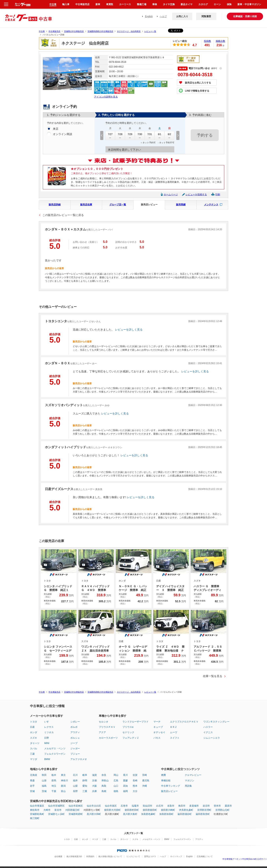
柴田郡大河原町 (112, 810)
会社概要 (58, 856)
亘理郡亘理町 (204, 810)
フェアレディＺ (131, 738)
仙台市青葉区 (37, 806)
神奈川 (64, 781)
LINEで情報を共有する (197, 91)
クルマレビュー (193, 775)
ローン (217, 4)
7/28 (120, 136)
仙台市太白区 (94, 806)
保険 (229, 4)
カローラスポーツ (108, 738)
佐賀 (135, 775)
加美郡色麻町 (148, 814)
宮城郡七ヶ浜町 (56, 814)
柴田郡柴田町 (150, 810)
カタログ (203, 4)
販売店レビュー (149, 205)
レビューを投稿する (196, 194)
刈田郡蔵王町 (73, 810)
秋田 (44, 775)
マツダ (34, 759)
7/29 (130, 136)
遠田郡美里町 (203, 814)
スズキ (34, 738)
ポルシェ (75, 738)
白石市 (160, 806)
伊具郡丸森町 (186, 810)
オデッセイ (159, 732)
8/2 (169, 136)
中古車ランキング (171, 786)
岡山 (116, 775)
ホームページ (171, 194)
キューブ (158, 727)
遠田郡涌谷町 (185, 814)
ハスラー (208, 727)
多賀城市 (194, 806)
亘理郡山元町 (222, 810)
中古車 (42, 31)
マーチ (157, 722)
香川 (125, 775)
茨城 (44, 791)
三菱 (32, 754)
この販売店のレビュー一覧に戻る (63, 215)
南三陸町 (35, 818)
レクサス (49, 727)
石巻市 (124, 806)
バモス (157, 738)
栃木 (54, 775)
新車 (98, 4)
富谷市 (58, 810)
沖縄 (145, 786)
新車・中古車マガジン (249, 4)
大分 (135, 791)
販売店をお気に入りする (198, 83)
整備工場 (142, 4)
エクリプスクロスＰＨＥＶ (184, 722)
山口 (116, 786)
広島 (116, 781)
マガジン (190, 781)
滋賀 (94, 775)
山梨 (75, 786)
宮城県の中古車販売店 (74, 31)
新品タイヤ (187, 4)
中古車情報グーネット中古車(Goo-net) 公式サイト (245, 859)
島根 (104, 791)
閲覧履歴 (206, 16)
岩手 (32, 786)
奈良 (104, 775)
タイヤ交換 (169, 4)
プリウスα (128, 727)
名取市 (171, 806)
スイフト (175, 738)
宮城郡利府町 (76, 814)
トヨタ (34, 722)
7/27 (110, 136)
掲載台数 (220, 41)
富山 (63, 791)
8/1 (160, 136)
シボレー (75, 722)
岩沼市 (206, 806)
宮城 (32, 791)
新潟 (63, 786)
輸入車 (66, 4)
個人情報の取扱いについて (110, 856)
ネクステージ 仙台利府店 (129, 31)
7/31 (150, 136)
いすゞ (48, 722)
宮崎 (145, 775)
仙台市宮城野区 (56, 806)
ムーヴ (174, 732)
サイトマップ (176, 856)
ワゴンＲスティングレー (216, 722)
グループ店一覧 (118, 205)
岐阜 (85, 775)
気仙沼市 (148, 806)
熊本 (135, 786)
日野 (47, 738)
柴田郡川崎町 (168, 810)
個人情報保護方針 (74, 856)
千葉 (54, 791)
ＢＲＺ (174, 727)
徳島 (116, 791)
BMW (47, 759)
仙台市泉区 (111, 806)
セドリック (128, 732)
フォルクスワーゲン (55, 754)
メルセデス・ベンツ (55, 749)
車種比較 (166, 781)
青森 (32, 781)
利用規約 (90, 856)
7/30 (140, 136)
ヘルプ (163, 16)
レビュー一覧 (150, 31)
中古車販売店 (54, 31)
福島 (44, 786)
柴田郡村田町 (132, 810)
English (149, 16)
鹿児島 (146, 781)
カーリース (125, 4)
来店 (56, 129)
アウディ (75, 732)
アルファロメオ (79, 759)
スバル (34, 749)
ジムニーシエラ (212, 738)
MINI (47, 743)
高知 (125, 786)
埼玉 (54, 786)
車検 (155, 4)
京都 (94, 781)
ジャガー (75, 749)
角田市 (182, 806)
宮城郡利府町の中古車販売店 (100, 31)
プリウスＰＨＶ (107, 727)
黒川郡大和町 (94, 814)
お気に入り (182, 16)
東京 (63, 775)
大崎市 (47, 810)
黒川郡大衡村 (130, 814)
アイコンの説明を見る (106, 97)
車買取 (110, 4)
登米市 (217, 806)
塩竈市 (135, 806)
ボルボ (74, 727)
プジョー (75, 754)
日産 (32, 727)
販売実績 (181, 205)
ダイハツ (35, 743)
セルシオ (104, 722)
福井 (75, 781)
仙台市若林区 (76, 806)
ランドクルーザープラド (135, 722)
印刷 (218, 194)
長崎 (135, 781)
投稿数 (207, 41)
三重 (85, 791)
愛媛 (125, 781)
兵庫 (94, 791)
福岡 (125, 791)
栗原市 (228, 806)
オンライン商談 (63, 134)
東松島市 (35, 810)
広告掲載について (205, 856)
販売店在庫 (86, 205)
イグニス (208, 732)
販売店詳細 (55, 205)
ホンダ (34, 732)
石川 (75, 775)
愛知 (85, 786)
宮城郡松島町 (37, 814)
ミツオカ (49, 732)
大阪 (94, 786)
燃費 (163, 775)
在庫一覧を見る (213, 676)
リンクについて (133, 856)
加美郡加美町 (166, 814)
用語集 (188, 786)
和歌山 (105, 781)
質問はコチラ (150, 856)
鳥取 (104, 786)
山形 (44, 781)
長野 (75, 791)
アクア (102, 732)
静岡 (85, 781)
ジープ (74, 743)
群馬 (54, 781)
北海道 (34, 775)
